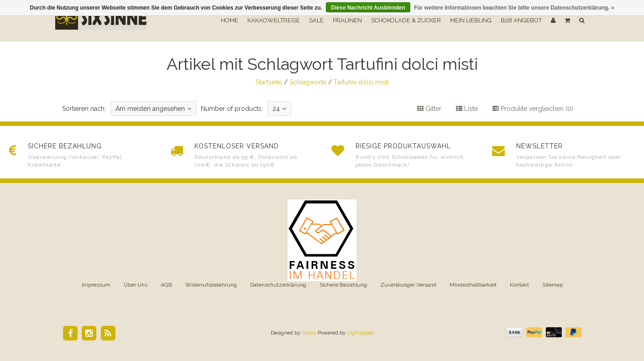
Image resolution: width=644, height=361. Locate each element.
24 (279, 109)
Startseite (269, 82)
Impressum (96, 285)
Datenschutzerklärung (278, 285)
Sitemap (552, 285)
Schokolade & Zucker (406, 20)
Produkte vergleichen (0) (533, 109)
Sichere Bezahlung (343, 285)
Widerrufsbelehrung (211, 285)
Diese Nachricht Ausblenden (368, 8)
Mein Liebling (471, 20)
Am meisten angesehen (153, 109)
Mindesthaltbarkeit (473, 285)
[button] (567, 21)
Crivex (309, 333)
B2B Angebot (521, 20)
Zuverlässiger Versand (408, 285)
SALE (316, 20)
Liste (467, 109)
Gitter (429, 109)
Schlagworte (308, 82)
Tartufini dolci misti (361, 82)
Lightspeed (360, 333)
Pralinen (347, 20)
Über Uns (136, 285)
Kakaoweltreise (274, 20)
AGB (166, 285)
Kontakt (519, 285)
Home (230, 20)
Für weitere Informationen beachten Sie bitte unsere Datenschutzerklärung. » (514, 8)
